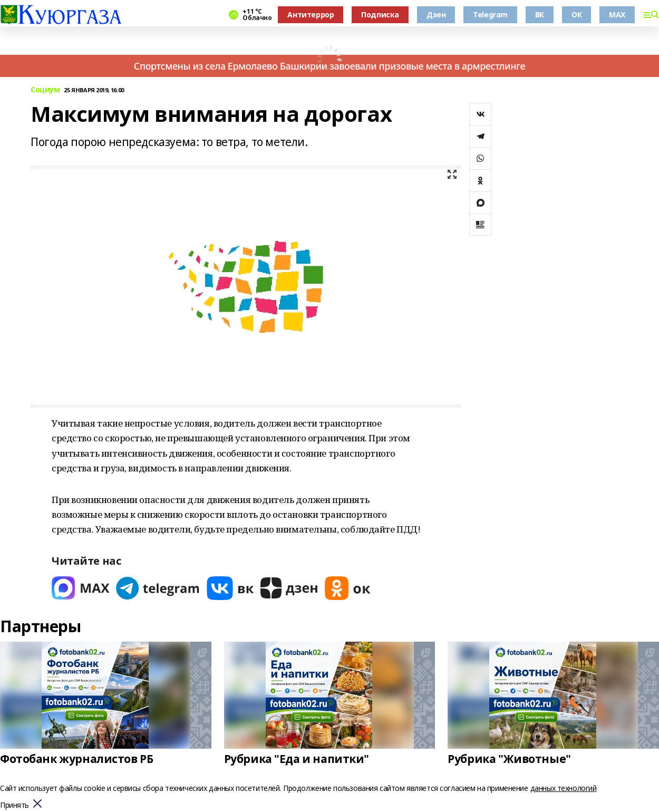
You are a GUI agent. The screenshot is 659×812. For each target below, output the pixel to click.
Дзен (436, 14)
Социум (45, 90)
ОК (576, 14)
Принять (14, 805)
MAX (617, 14)
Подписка (380, 14)
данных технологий (564, 788)
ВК (540, 14)
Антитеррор (311, 14)
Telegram (490, 14)
